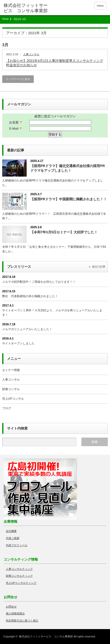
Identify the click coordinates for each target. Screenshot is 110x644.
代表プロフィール (17, 545)
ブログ (7, 408)
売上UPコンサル (13, 399)
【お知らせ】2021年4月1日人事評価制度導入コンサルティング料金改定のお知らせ (55, 63)
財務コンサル (11, 389)
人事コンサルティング (19, 569)
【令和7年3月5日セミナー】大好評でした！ (64, 232)
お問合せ (11, 607)
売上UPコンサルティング (21, 583)
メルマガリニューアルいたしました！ (27, 329)
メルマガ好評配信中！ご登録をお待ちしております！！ (39, 282)
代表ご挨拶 (13, 538)
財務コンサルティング (19, 576)
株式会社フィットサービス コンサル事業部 (46, 636)
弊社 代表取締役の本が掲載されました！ (30, 296)
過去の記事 (99, 267)
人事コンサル (31, 54)
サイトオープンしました (18, 343)
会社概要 (11, 531)
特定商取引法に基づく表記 (22, 621)
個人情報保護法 (15, 613)
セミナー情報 (11, 370)
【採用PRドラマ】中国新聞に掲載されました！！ (69, 199)
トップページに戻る (18, 79)
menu (100, 6)
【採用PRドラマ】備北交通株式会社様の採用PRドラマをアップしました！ (68, 168)
